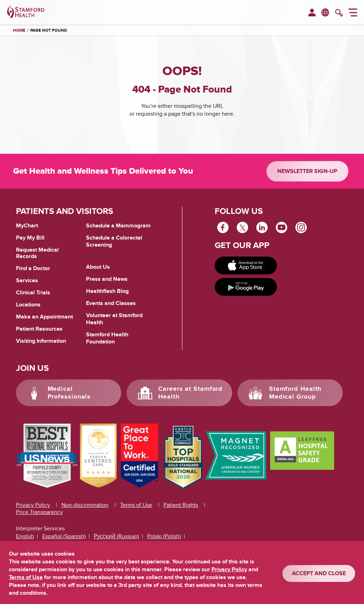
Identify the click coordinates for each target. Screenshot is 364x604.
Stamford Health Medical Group (295, 393)
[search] (339, 14)
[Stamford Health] (26, 12)
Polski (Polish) (164, 536)
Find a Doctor (33, 268)
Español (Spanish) (64, 536)
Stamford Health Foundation (107, 338)
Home (19, 31)
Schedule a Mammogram (118, 226)
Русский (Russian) (117, 536)
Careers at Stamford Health (190, 393)
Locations (28, 305)
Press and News (107, 279)
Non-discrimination (85, 505)
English (25, 536)
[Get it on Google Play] (246, 287)
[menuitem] (312, 13)
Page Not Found (49, 30)
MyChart (27, 226)
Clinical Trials (33, 293)
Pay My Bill (30, 238)
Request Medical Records (37, 253)
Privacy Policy (33, 505)
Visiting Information (41, 341)
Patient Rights (181, 505)
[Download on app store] (246, 266)
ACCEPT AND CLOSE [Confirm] (319, 573)
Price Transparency (39, 512)
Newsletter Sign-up (307, 171)
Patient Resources (39, 329)
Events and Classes (111, 303)
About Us (98, 267)
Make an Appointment (44, 317)
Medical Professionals (69, 393)
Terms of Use (136, 505)
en (326, 12)
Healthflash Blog (107, 291)
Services (27, 280)
